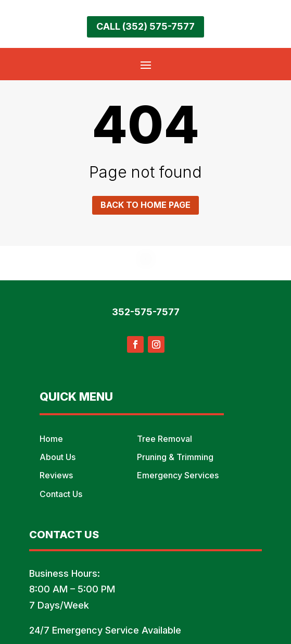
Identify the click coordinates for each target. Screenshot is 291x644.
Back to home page (145, 205)
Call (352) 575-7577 (145, 26)
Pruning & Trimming (175, 457)
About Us (58, 457)
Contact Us (61, 494)
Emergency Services (178, 475)
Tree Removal (165, 439)
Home (51, 439)
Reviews (56, 475)
